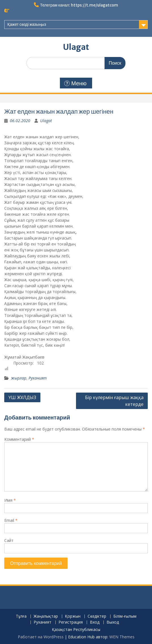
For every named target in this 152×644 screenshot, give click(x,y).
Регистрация (71, 622)
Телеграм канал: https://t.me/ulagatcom (79, 5)
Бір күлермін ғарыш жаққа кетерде (114, 401)
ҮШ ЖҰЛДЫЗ (22, 397)
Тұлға (21, 616)
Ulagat (76, 47)
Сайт (9, 540)
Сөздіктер (97, 616)
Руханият (38, 378)
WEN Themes (122, 637)
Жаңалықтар (46, 616)
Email (11, 520)
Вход (95, 622)
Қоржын (73, 616)
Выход (113, 622)
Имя (10, 500)
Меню (75, 83)
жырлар (19, 378)
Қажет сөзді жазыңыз (27, 24)
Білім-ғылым (125, 616)
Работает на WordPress (41, 637)
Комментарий (19, 439)
